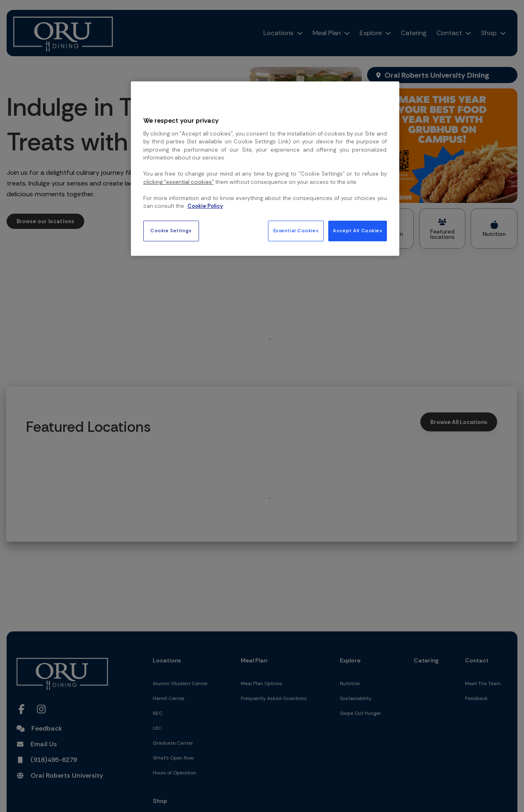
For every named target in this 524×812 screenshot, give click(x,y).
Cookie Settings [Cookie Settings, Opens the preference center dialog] (171, 231)
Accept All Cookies (357, 231)
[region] (265, 169)
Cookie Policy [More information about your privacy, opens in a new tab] (205, 206)
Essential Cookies (296, 231)
